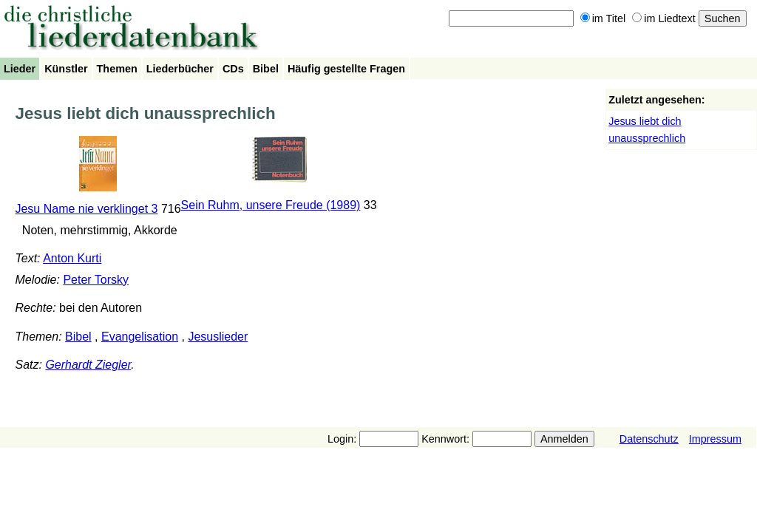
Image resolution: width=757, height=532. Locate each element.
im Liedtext (664, 18)
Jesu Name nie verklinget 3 (86, 209)
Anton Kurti (72, 258)
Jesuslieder (218, 337)
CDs (233, 69)
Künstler (66, 69)
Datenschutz (649, 439)
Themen (117, 69)
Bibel (266, 69)
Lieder (20, 69)
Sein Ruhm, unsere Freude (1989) (271, 205)
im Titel (603, 18)
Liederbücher (180, 69)
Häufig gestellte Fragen (346, 69)
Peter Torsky (96, 280)
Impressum (715, 439)
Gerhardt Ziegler (88, 365)
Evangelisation (140, 337)
